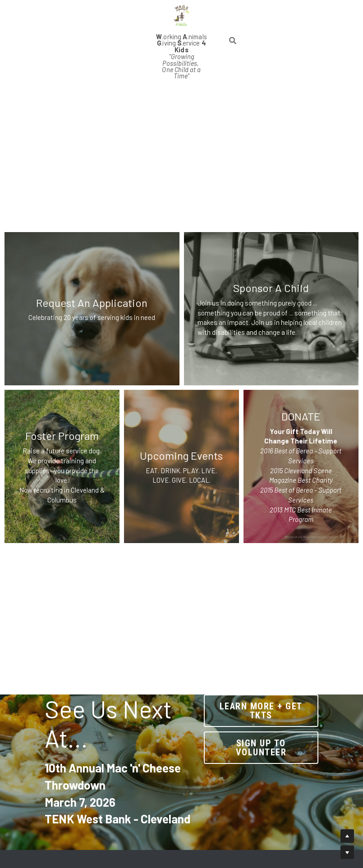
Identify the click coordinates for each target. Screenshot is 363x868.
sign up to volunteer (274, 739)
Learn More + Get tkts (274, 708)
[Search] (234, 23)
